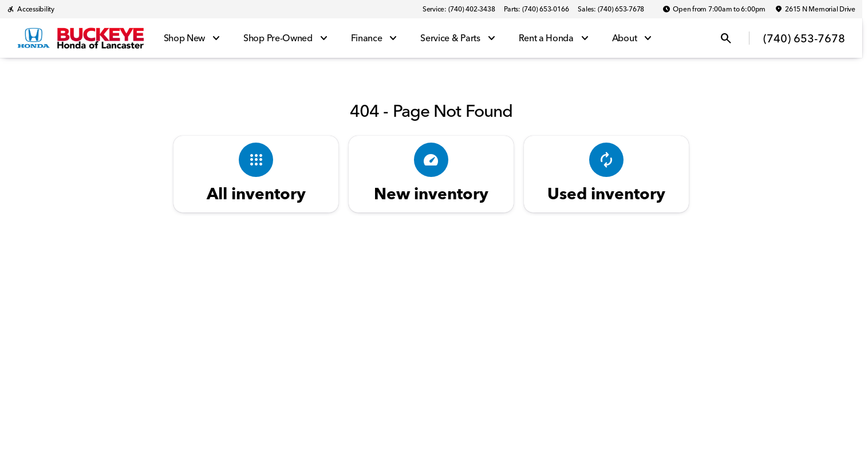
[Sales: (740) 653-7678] (611, 9)
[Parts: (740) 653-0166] (536, 9)
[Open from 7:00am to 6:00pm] (714, 9)
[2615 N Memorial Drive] (815, 9)
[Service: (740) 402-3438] (459, 9)
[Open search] (726, 38)
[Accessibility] (31, 9)
